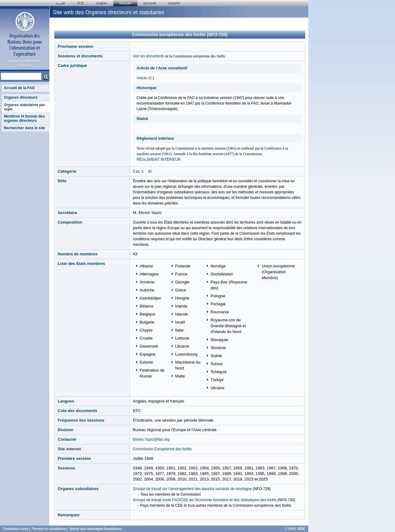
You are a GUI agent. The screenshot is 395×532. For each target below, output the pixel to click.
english (102, 3)
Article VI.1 (146, 78)
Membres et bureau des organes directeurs (24, 118)
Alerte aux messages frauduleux (96, 529)
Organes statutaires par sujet (24, 107)
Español (174, 3)
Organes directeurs (21, 97)
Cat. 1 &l (142, 171)
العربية (60, 3)
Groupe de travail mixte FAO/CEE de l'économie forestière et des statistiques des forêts (205, 500)
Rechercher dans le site (24, 128)
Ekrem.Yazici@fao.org (151, 439)
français (125, 3)
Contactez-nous (16, 529)
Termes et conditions (49, 529)
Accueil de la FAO (19, 88)
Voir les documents (149, 56)
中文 (81, 3)
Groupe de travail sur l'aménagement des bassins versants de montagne (193, 489)
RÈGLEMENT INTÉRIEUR (159, 159)
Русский (150, 3)
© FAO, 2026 (295, 529)
